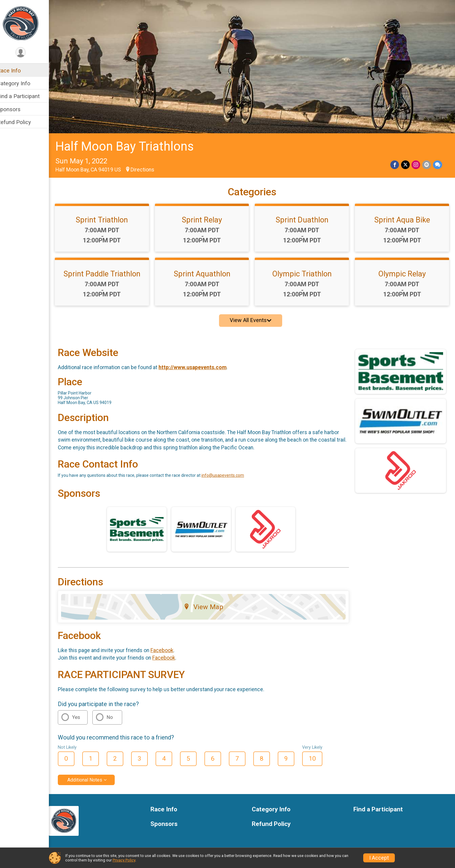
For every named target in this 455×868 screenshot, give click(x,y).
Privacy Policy (124, 860)
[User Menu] (28, 53)
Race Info (17, 71)
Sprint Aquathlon (207, 271)
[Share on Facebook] (396, 162)
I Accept (379, 858)
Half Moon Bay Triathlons (132, 144)
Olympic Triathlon (305, 271)
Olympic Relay (403, 271)
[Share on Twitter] (406, 162)
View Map (208, 604)
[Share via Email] (427, 162)
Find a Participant (26, 96)
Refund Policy (22, 122)
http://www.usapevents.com (200, 365)
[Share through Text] (438, 162)
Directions (150, 167)
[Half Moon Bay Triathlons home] (28, 23)
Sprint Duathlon (305, 217)
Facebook (170, 648)
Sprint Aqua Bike (403, 217)
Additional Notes (93, 777)
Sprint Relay (207, 217)
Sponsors (17, 109)
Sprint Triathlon (109, 217)
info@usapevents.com (230, 473)
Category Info (21, 83)
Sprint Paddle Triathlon (109, 271)
